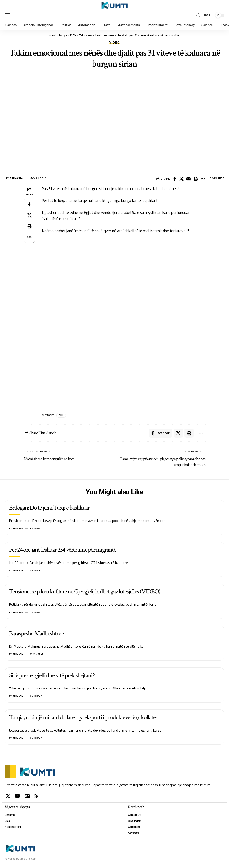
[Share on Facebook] (174, 179)
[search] (198, 15)
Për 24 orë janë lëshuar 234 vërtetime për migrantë (63, 550)
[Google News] (27, 796)
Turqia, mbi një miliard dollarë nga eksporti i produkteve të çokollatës (83, 717)
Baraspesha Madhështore (36, 634)
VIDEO (114, 42)
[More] (203, 179)
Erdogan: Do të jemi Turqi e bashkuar (49, 508)
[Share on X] (181, 179)
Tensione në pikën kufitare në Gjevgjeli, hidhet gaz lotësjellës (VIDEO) (85, 591)
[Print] (196, 179)
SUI (61, 415)
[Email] (189, 179)
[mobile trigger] (8, 15)
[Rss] (36, 796)
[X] (8, 796)
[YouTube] (17, 796)
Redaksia (16, 179)
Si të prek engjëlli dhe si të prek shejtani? (52, 675)
